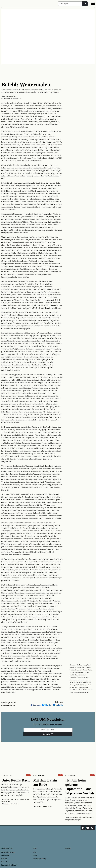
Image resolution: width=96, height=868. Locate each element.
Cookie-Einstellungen (8, 852)
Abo (35, 852)
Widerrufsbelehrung (40, 859)
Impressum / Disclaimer (9, 865)
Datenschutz (5, 862)
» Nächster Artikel (8, 706)
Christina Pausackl (75, 818)
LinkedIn (58, 705)
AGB (35, 855)
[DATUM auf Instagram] (92, 828)
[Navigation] (93, 4)
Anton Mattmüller (11, 96)
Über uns (4, 859)
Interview (70, 775)
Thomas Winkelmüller (44, 806)
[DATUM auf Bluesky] (88, 828)
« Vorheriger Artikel (8, 702)
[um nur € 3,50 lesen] (28, 775)
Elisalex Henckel (10, 799)
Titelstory (7, 775)
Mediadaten (5, 855)
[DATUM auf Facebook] (83, 828)
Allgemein (39, 775)
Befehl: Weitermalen (26, 85)
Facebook (35, 705)
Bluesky (46, 705)
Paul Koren (20, 799)
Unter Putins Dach (15, 780)
